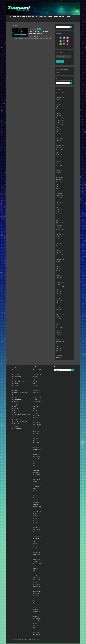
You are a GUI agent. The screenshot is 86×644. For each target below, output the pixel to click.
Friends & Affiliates (59, 17)
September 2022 (62, 179)
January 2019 (61, 278)
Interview (13, 383)
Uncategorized (14, 427)
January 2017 (61, 332)
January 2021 (61, 225)
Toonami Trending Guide (16, 418)
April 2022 (60, 191)
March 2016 (61, 355)
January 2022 (61, 198)
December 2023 (62, 145)
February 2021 (61, 223)
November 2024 (62, 120)
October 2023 (61, 150)
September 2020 (62, 234)
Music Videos (13, 386)
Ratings (12, 404)
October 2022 (61, 177)
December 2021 (62, 200)
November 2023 (62, 147)
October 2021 (61, 205)
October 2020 (61, 232)
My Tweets (60, 73)
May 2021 (60, 216)
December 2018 (62, 280)
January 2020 (61, 252)
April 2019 (60, 271)
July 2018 (60, 291)
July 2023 (60, 157)
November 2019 (62, 255)
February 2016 (61, 357)
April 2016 (60, 353)
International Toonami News (17, 381)
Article (12, 370)
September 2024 (62, 125)
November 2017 (62, 309)
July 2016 (60, 346)
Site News (13, 409)
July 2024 (60, 129)
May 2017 (60, 323)
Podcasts (12, 397)
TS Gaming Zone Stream (19, 17)
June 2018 (60, 294)
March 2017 (61, 328)
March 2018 (61, 300)
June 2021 (60, 214)
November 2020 (62, 230)
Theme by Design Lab (36, 639)
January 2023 (61, 170)
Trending (12, 424)
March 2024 (61, 138)
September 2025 (62, 97)
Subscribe (62, 61)
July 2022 (60, 184)
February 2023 (61, 168)
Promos (12, 402)
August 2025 (61, 100)
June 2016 (60, 348)
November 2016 (62, 337)
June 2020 (60, 241)
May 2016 (60, 351)
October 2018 (61, 284)
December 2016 (62, 335)
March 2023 (61, 166)
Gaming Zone (13, 379)
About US (50, 17)
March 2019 (61, 273)
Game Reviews (14, 377)
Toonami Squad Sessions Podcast (18, 413)
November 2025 (62, 93)
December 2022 (62, 173)
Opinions (12, 390)
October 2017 (61, 312)
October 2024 (61, 122)
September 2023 (62, 152)
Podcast (12, 395)
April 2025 (60, 109)
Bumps (12, 372)
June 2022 (60, 186)
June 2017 (60, 321)
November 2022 (62, 175)
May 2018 (60, 296)
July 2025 (60, 102)
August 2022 (61, 182)
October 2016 (61, 339)
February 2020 (61, 250)
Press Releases (42, 17)
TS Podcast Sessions (32, 17)
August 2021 (61, 209)
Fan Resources (70, 17)
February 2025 (61, 113)
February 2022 (61, 195)
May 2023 (60, 161)
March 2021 (61, 221)
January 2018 (61, 305)
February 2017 (61, 330)
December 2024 (62, 118)
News (35, 29)
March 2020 (61, 248)
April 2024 (60, 136)
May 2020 (60, 243)
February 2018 (61, 303)
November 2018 (62, 282)
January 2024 (61, 143)
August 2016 (61, 344)
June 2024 (60, 131)
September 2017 (62, 314)
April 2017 (60, 326)
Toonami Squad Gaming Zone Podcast (19, 411)
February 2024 (61, 141)
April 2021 (60, 218)
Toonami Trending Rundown (17, 420)
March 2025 (61, 111)
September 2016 (62, 341)
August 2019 (61, 262)
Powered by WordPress (25, 639)
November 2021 (62, 202)
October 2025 (61, 95)
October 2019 (61, 257)
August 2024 (61, 127)
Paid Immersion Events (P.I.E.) (17, 393)
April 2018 (60, 298)
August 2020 (61, 236)
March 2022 (61, 193)
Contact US (13, 20)
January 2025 (61, 116)
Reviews (12, 406)
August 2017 (61, 316)
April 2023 (60, 163)
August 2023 (61, 154)
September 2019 (62, 259)
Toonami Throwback (15, 415)
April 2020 (60, 246)
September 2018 (62, 287)
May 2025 (60, 106)
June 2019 (60, 266)
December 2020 (62, 227)
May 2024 (60, 134)
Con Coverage (14, 374)
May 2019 (60, 268)
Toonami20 (13, 422)
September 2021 (62, 207)
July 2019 (60, 264)
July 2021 (60, 211)
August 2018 (61, 289)
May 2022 (60, 189)
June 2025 (60, 104)
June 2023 (60, 159)
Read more (50, 38)
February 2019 (61, 275)
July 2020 (60, 239)
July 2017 (60, 319)
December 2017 (62, 307)
